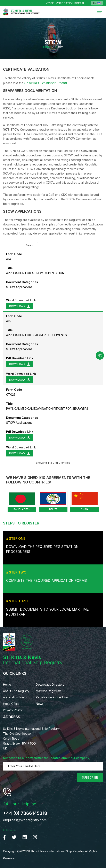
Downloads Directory (50, 684)
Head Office (11, 704)
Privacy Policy (13, 710)
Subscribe (90, 777)
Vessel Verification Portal (65, 3)
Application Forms (15, 697)
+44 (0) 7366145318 (25, 813)
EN (97, 3)
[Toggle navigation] (100, 12)
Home (47, 47)
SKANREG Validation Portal (46, 83)
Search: (53, 245)
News (40, 704)
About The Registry (16, 691)
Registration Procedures (52, 697)
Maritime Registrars (49, 691)
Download (17, 306)
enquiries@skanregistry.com (25, 820)
